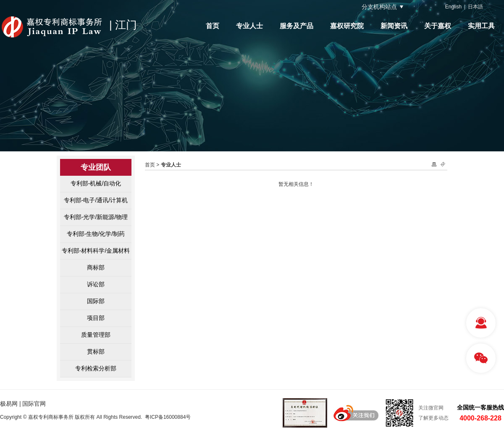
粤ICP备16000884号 (168, 417)
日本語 (475, 7)
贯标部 (96, 351)
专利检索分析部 (96, 368)
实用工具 (481, 26)
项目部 (96, 318)
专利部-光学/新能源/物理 (96, 217)
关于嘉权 (438, 26)
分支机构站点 (379, 7)
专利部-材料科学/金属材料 (96, 251)
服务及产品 (297, 26)
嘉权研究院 (347, 26)
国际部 (96, 301)
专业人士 (249, 26)
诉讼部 (96, 284)
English (453, 7)
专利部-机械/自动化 (96, 183)
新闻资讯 (394, 26)
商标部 (96, 267)
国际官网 (34, 404)
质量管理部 (96, 335)
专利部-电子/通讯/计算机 (96, 200)
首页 (213, 26)
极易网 (9, 404)
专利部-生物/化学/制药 (96, 234)
